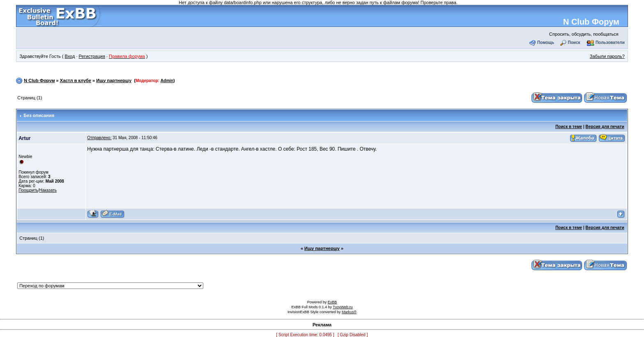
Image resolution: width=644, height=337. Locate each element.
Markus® (349, 312)
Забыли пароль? (607, 56)
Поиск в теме (569, 127)
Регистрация (92, 56)
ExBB (332, 302)
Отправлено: (99, 138)
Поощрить (28, 190)
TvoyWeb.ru (343, 307)
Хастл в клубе (76, 80)
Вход (70, 56)
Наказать (48, 190)
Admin (167, 81)
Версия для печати (605, 127)
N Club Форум (591, 22)
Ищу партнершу (114, 80)
